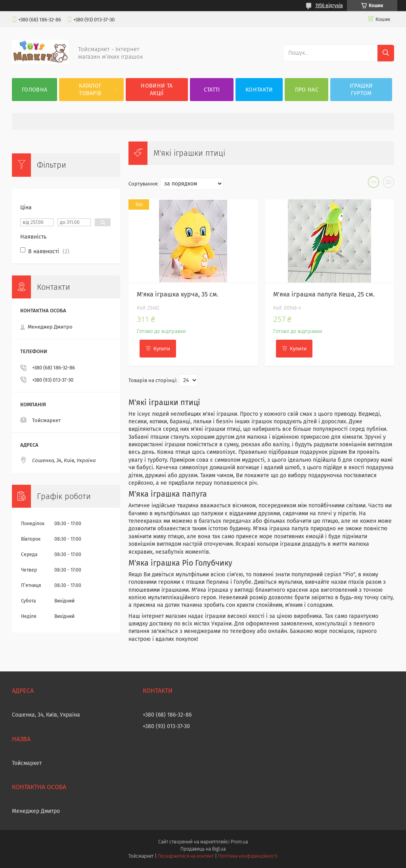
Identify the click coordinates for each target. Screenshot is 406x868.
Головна (34, 90)
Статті (212, 90)
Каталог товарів (90, 90)
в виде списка (389, 184)
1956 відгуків (329, 6)
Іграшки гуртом (361, 90)
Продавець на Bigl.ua (203, 849)
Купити (162, 349)
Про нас (307, 90)
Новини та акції (157, 90)
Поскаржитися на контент (186, 856)
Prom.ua (239, 842)
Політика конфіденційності (248, 856)
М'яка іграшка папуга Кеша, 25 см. (324, 294)
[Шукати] (386, 53)
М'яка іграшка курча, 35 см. (178, 294)
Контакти (259, 90)
